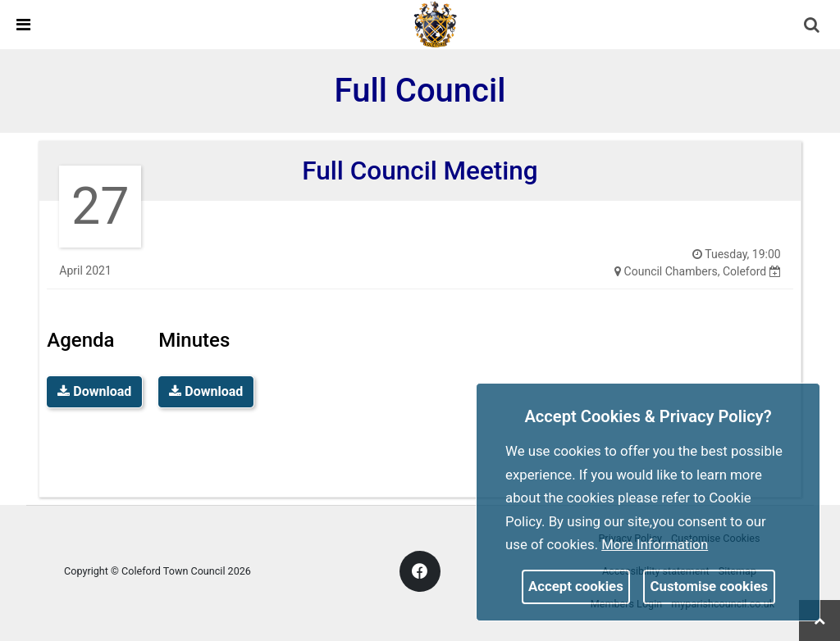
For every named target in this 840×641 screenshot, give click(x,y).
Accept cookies (576, 586)
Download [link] (94, 391)
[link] (436, 24)
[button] (813, 26)
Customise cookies (710, 586)
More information (655, 544)
